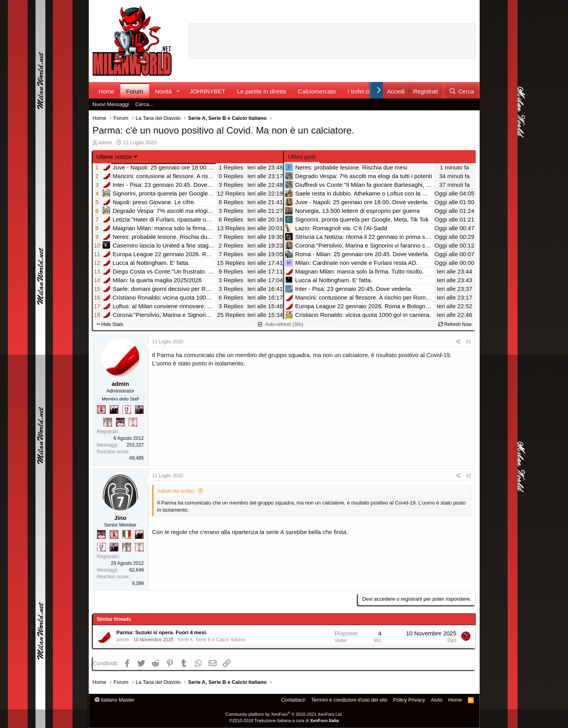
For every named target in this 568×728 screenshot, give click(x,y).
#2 (468, 476)
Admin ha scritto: (177, 491)
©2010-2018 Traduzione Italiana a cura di (284, 721)
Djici (452, 640)
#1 (468, 342)
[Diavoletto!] (101, 410)
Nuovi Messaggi (111, 104)
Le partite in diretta (262, 91)
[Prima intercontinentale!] (133, 422)
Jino (121, 518)
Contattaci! (293, 700)
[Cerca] (461, 91)
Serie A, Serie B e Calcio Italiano (212, 640)
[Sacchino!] (120, 422)
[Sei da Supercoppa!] (108, 422)
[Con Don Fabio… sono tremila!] (139, 410)
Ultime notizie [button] (114, 157)
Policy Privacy (409, 700)
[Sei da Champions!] (127, 410)
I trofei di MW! (366, 91)
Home (106, 91)
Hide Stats (110, 324)
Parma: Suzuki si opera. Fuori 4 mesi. (162, 632)
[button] (178, 91)
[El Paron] (114, 410)
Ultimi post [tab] (302, 157)
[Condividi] (458, 342)
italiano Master (115, 700)
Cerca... (144, 104)
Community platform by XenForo (284, 714)
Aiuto (437, 700)
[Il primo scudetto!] (127, 534)
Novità (163, 91)
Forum (135, 91)
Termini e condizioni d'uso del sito (349, 700)
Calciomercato (317, 91)
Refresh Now (455, 324)
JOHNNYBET (207, 91)
